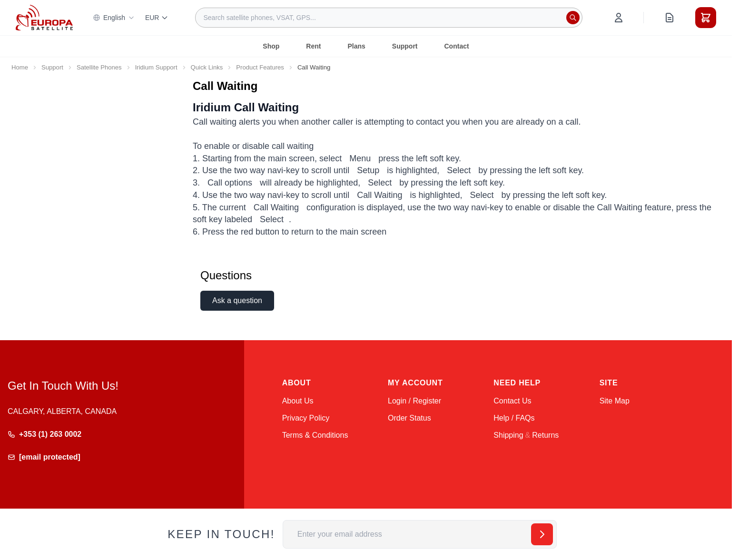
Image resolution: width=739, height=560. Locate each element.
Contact (457, 46)
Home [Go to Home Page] (20, 67)
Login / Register (414, 401)
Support (405, 46)
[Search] (573, 18)
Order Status (409, 418)
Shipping (508, 435)
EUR (157, 18)
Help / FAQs (514, 418)
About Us (298, 401)
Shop (271, 46)
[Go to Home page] (44, 17)
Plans (356, 46)
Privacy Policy (306, 418)
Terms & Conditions (315, 435)
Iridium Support (156, 67)
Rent (313, 46)
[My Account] (619, 18)
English (114, 18)
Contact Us (512, 401)
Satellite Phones (99, 67)
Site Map (615, 401)
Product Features (260, 67)
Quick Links (207, 67)
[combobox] (389, 18)
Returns (545, 435)
